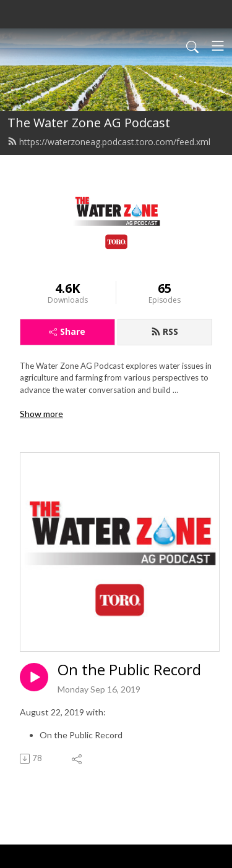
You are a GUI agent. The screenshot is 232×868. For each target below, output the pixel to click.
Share (67, 331)
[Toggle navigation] (218, 46)
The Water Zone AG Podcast (89, 123)
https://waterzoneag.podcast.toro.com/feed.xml (109, 142)
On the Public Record (129, 670)
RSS (165, 331)
